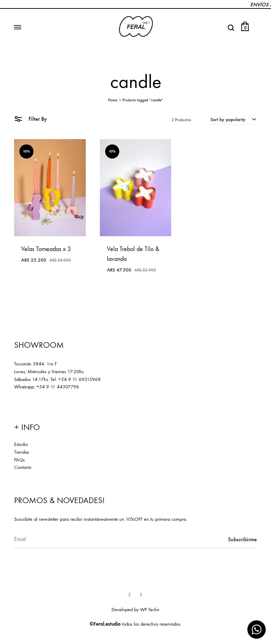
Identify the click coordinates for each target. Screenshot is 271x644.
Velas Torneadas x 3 (46, 249)
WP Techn (150, 610)
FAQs (19, 460)
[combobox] (234, 119)
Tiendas (22, 452)
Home (113, 100)
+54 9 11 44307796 (58, 387)
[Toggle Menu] (18, 28)
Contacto (23, 467)
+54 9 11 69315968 (79, 379)
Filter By (31, 118)
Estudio (21, 444)
